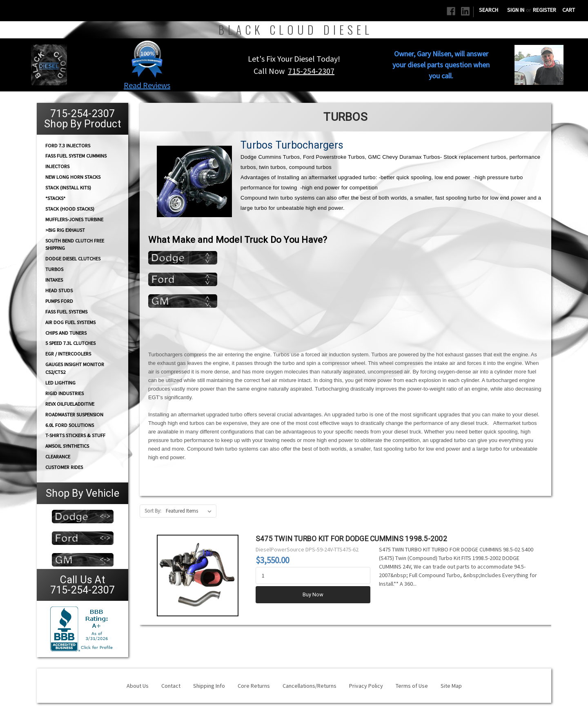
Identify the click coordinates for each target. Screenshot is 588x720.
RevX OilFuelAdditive (70, 404)
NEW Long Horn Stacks (73, 177)
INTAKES (54, 280)
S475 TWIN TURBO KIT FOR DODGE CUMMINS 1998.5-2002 (351, 539)
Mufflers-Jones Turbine (74, 219)
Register (545, 10)
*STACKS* (55, 198)
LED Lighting (60, 383)
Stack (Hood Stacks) (70, 209)
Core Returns (254, 686)
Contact (171, 686)
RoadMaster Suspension (74, 414)
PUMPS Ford (59, 301)
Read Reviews (147, 85)
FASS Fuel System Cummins (76, 156)
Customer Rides (64, 467)
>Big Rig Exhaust (65, 230)
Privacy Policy (366, 686)
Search (489, 10)
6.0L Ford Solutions (70, 425)
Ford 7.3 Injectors (68, 145)
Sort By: (153, 511)
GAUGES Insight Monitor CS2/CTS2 (75, 368)
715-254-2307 (311, 71)
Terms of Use (412, 686)
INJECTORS (57, 166)
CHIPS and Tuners (66, 333)
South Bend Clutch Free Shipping (75, 244)
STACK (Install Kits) (68, 188)
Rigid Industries (65, 393)
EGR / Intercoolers (68, 354)
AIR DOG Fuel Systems (70, 322)
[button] (147, 59)
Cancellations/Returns (310, 686)
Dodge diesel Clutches (73, 259)
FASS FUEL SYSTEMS (66, 312)
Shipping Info (209, 686)
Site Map (451, 686)
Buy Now (313, 594)
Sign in (516, 10)
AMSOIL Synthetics (67, 446)
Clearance (58, 457)
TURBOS (54, 269)
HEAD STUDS (59, 290)
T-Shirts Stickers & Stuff (75, 435)
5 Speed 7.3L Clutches (70, 343)
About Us (138, 686)
